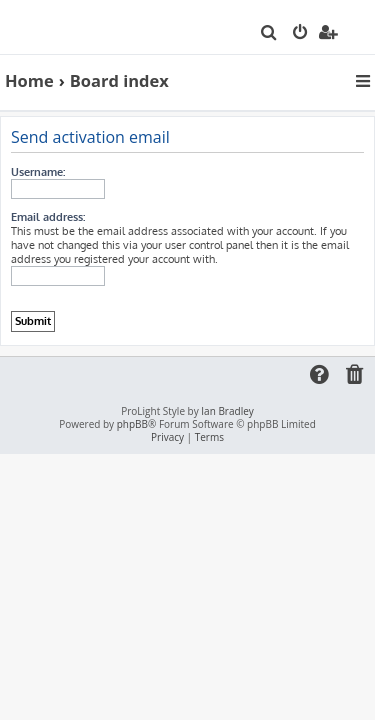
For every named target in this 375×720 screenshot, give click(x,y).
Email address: (48, 217)
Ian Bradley (227, 411)
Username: (38, 172)
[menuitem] (269, 34)
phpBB (132, 424)
